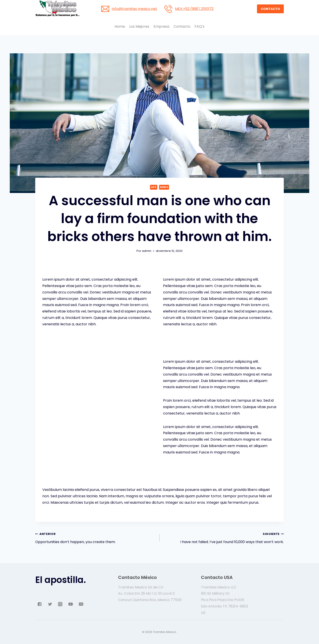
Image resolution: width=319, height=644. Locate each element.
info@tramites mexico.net (134, 9)
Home (120, 26)
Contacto (182, 26)
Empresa (161, 26)
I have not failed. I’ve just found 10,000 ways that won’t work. (223, 538)
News (164, 187)
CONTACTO (270, 9)
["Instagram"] (60, 604)
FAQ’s (199, 26)
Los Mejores (139, 26)
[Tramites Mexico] (57, 9)
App (154, 187)
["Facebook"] (40, 604)
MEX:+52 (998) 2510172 (194, 9)
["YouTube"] (71, 604)
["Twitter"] (50, 604)
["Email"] (81, 604)
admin (147, 251)
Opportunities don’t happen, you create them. (96, 538)
